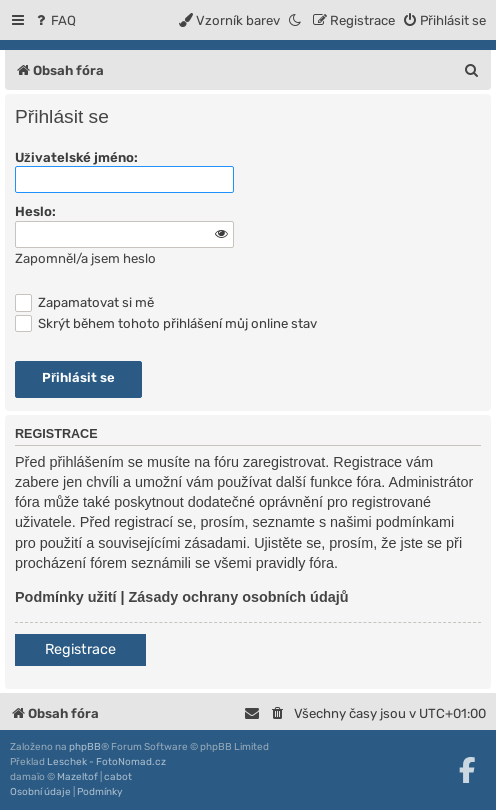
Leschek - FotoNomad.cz (106, 762)
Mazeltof (77, 777)
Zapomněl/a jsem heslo (85, 258)
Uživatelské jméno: (76, 157)
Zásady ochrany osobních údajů (239, 597)
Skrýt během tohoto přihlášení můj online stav (166, 323)
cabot (118, 777)
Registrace (80, 649)
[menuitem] (54, 20)
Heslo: (35, 211)
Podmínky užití (66, 597)
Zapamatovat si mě (84, 302)
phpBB (85, 747)
